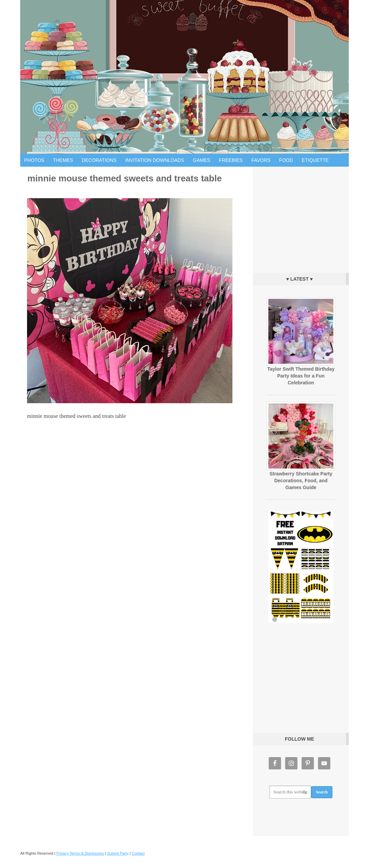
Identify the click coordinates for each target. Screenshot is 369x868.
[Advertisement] (301, 218)
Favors (261, 160)
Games (202, 160)
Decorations (99, 160)
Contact (138, 853)
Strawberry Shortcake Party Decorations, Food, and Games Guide (301, 481)
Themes (63, 160)
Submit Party (118, 853)
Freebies (231, 160)
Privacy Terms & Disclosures (80, 853)
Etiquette (315, 160)
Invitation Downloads (155, 160)
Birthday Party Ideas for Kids (185, 77)
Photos (34, 160)
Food (286, 160)
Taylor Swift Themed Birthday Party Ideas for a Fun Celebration (301, 376)
